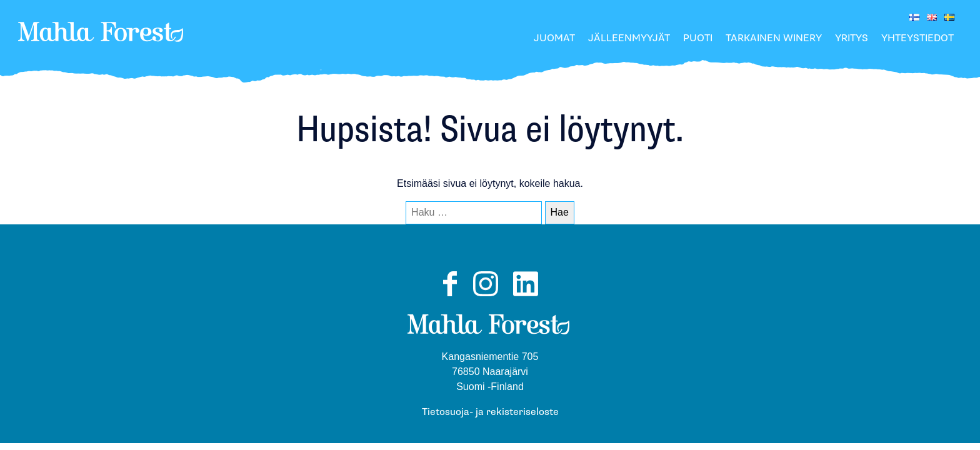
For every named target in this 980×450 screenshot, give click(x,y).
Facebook (450, 296)
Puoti (698, 38)
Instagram (486, 296)
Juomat (554, 38)
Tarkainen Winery (774, 38)
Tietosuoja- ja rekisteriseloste (490, 412)
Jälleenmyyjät (629, 38)
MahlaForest (101, 46)
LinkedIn (526, 296)
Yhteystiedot (917, 38)
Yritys (852, 38)
